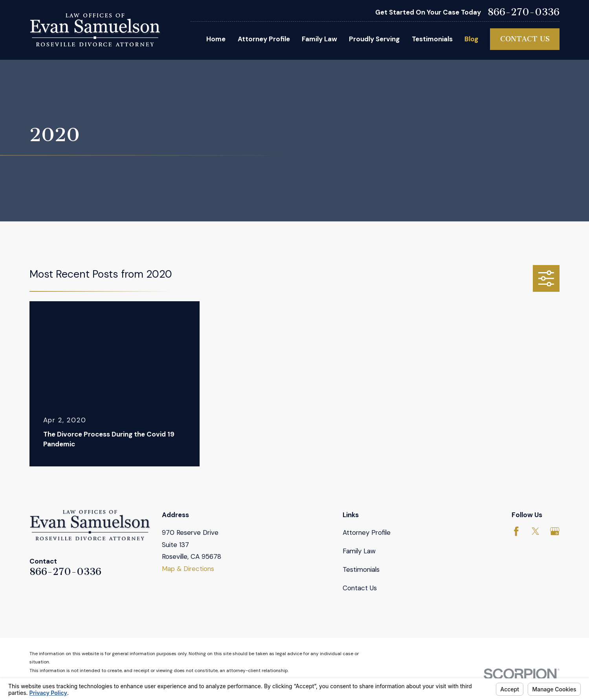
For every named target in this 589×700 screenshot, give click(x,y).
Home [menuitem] (216, 39)
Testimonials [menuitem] (432, 39)
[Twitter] (536, 531)
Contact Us (525, 39)
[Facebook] (516, 531)
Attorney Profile (367, 532)
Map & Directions (188, 569)
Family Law (359, 551)
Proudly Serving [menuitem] (374, 39)
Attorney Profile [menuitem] (264, 39)
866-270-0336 (524, 12)
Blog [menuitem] (471, 39)
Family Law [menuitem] (319, 39)
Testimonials (361, 569)
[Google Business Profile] (555, 531)
